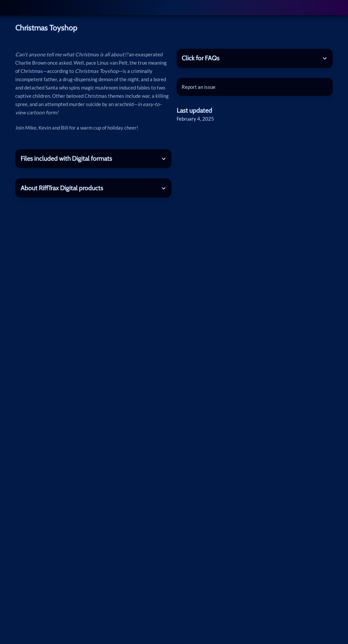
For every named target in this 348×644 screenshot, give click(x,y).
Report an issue (199, 87)
